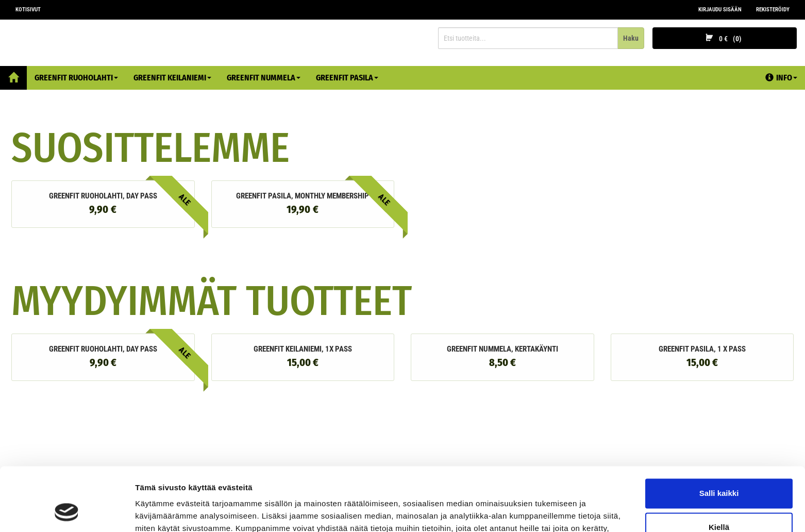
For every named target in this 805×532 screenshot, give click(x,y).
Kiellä (719, 469)
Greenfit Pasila (347, 78)
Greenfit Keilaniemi (172, 78)
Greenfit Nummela (264, 78)
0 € (725, 39)
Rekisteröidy (773, 10)
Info (781, 78)
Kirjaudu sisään (720, 10)
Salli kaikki (719, 436)
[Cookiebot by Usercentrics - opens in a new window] (67, 512)
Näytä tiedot (157, 512)
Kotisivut (28, 10)
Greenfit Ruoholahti (76, 78)
